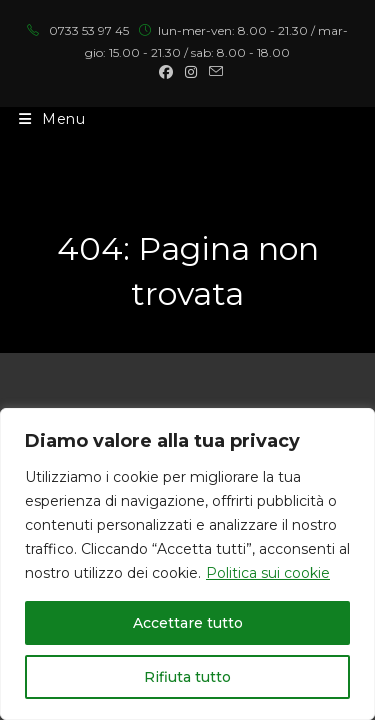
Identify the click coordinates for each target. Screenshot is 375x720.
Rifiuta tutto (187, 677)
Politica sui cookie (268, 573)
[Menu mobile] (52, 119)
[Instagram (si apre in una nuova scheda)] (191, 72)
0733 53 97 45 (89, 30)
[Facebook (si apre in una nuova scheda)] (166, 72)
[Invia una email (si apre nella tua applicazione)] (213, 72)
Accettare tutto (188, 623)
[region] (187, 564)
